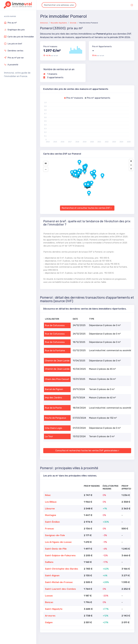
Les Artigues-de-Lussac (58, 542)
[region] (87, 180)
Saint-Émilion (52, 522)
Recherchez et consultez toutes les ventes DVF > (87, 208)
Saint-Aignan (52, 575)
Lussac (49, 596)
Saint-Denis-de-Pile (56, 549)
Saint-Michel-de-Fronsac (59, 582)
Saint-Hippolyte (54, 609)
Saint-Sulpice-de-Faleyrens (60, 555)
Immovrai (44, 23)
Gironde (73, 23)
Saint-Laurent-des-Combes (60, 589)
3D (46, 163)
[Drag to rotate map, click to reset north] (131, 169)
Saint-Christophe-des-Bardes (62, 569)
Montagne (51, 515)
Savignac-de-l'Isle (55, 535)
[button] (85, 172)
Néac (48, 495)
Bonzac (49, 602)
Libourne (50, 509)
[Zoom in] (131, 161)
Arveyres (50, 616)
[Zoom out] (131, 165)
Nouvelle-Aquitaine (59, 23)
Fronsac (50, 529)
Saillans (49, 562)
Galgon (49, 622)
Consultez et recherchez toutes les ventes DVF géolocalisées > (87, 451)
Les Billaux (51, 502)
